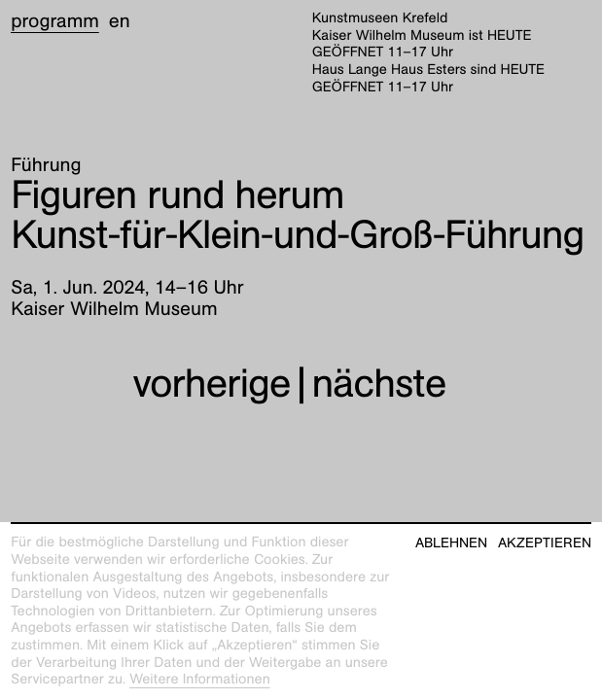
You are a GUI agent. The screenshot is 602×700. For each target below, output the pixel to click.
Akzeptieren (545, 543)
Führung (46, 165)
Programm (55, 21)
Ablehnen (451, 543)
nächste (379, 384)
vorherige (211, 384)
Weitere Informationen (200, 680)
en (120, 21)
